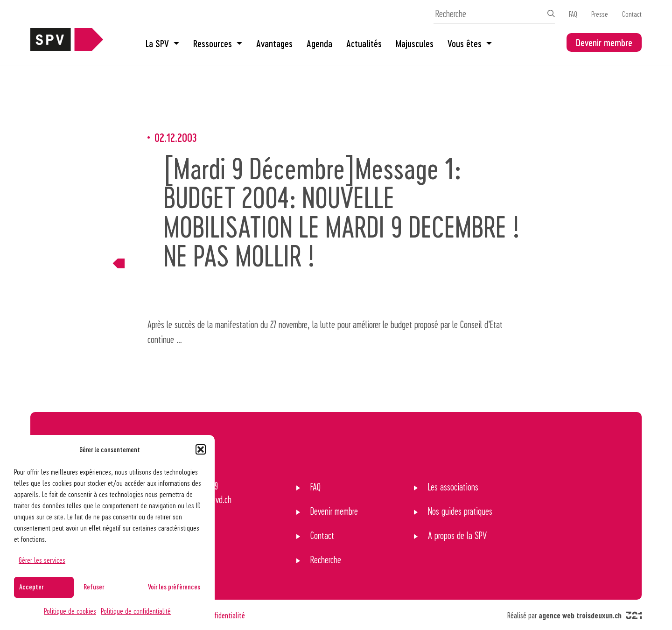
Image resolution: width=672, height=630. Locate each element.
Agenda (319, 43)
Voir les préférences (174, 587)
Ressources (218, 43)
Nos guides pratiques (460, 511)
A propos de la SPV (457, 535)
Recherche (326, 560)
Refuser (94, 587)
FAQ (573, 14)
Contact (632, 14)
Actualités (364, 43)
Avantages (274, 43)
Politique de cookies (70, 611)
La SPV (162, 43)
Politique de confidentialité (136, 611)
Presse (600, 14)
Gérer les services (42, 560)
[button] (201, 449)
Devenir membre (604, 42)
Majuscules (415, 43)
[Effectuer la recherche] (551, 14)
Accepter (31, 587)
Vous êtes (470, 43)
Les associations (453, 487)
